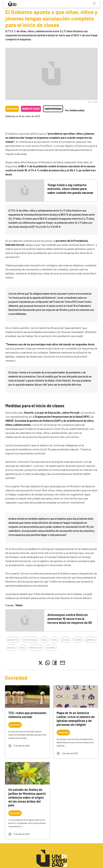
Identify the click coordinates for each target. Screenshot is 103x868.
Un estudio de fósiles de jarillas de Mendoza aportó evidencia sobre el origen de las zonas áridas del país (27, 797)
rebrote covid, (36, 647)
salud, (22, 647)
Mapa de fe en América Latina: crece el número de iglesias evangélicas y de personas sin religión (76, 719)
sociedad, (51, 647)
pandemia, (91, 640)
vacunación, (13, 640)
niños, (55, 640)
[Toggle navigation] (94, 3)
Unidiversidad (53, 109)
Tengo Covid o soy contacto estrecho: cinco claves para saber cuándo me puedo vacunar (70, 189)
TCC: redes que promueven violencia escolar (27, 715)
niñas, (45, 640)
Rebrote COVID (31, 109)
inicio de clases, (30, 640)
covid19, (78, 640)
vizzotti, (11, 647)
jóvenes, (66, 640)
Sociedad (12, 109)
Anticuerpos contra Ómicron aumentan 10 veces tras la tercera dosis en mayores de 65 (70, 619)
